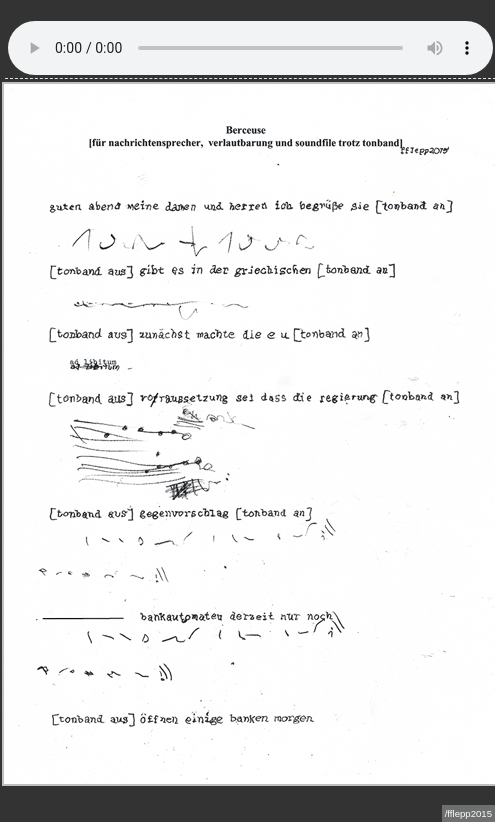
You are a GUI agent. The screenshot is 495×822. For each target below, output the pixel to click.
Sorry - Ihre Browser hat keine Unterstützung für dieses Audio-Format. (250, 48)
